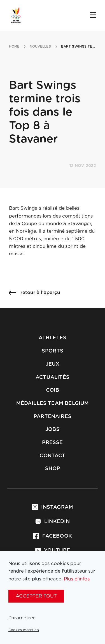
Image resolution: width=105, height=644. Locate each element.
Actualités (53, 377)
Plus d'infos (77, 579)
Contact (52, 456)
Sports (53, 351)
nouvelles (40, 46)
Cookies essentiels (24, 630)
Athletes (53, 338)
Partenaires (53, 417)
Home (14, 46)
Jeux (53, 364)
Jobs (53, 430)
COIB (53, 390)
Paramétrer (22, 618)
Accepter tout (36, 596)
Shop (53, 469)
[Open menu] (93, 15)
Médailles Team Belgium (53, 403)
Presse (52, 443)
